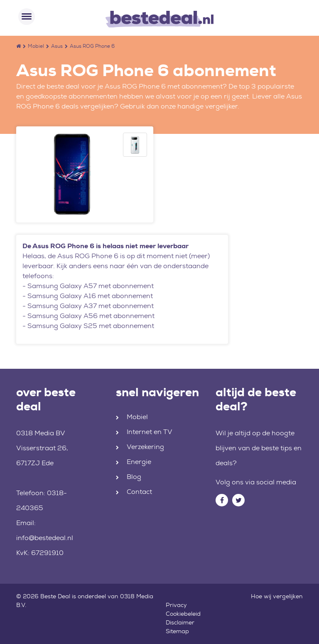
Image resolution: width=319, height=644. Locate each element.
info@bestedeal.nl (45, 538)
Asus (57, 46)
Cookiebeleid (183, 614)
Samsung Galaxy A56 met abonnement (91, 316)
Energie (139, 462)
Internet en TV (150, 432)
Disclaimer (180, 622)
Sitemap (177, 631)
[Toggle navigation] (27, 17)
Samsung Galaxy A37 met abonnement (91, 306)
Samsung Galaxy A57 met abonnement (91, 286)
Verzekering (145, 447)
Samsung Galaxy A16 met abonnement (90, 296)
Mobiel (36, 46)
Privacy (176, 605)
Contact (139, 492)
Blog (134, 477)
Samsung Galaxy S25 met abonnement (91, 326)
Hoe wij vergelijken (277, 596)
